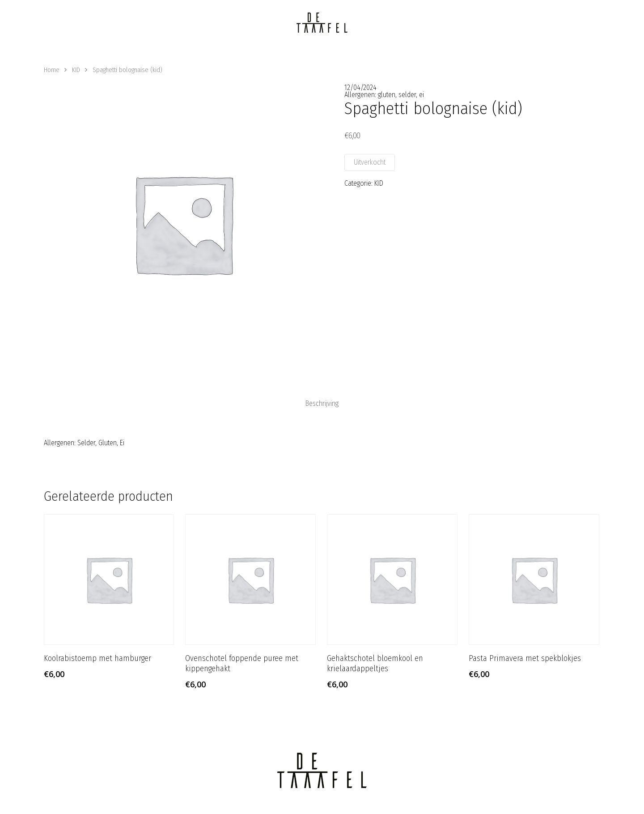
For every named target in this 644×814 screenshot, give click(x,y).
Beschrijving (322, 404)
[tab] (322, 404)
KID (76, 70)
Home (52, 70)
